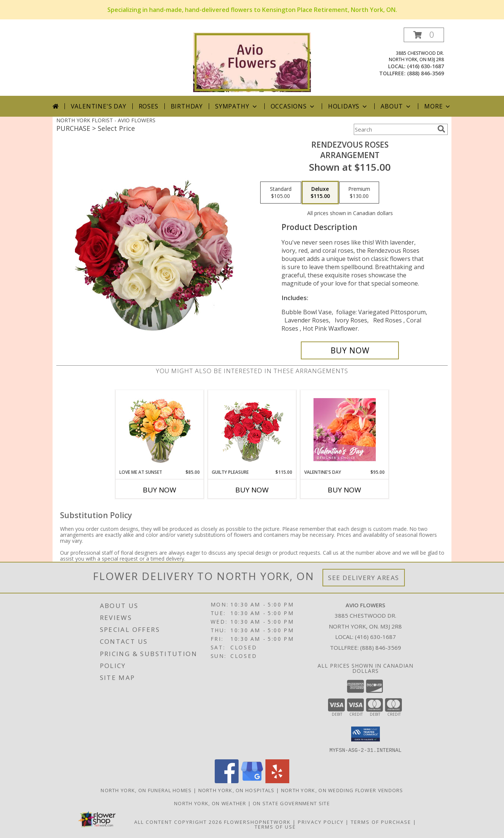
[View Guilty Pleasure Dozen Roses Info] (252, 429)
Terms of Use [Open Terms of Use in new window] (275, 826)
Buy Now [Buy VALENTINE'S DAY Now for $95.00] (344, 490)
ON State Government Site (291, 803)
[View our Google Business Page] (252, 781)
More (438, 106)
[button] (424, 35)
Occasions (293, 106)
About (396, 106)
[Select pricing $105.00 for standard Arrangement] (281, 193)
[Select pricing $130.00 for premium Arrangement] (359, 193)
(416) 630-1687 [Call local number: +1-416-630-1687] (426, 66)
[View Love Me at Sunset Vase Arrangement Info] (160, 430)
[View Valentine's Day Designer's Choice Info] (345, 430)
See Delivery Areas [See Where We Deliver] (364, 578)
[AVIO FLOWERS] (252, 62)
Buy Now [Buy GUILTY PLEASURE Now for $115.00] (252, 490)
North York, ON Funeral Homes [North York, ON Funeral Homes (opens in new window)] (146, 790)
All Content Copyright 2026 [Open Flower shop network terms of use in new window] (178, 822)
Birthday (187, 106)
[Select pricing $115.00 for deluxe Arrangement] (320, 193)
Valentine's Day (99, 106)
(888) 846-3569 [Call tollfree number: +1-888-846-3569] (426, 73)
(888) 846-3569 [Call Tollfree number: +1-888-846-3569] (381, 648)
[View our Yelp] (277, 781)
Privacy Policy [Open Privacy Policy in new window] (321, 822)
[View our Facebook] (227, 781)
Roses (149, 106)
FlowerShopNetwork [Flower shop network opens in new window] (257, 822)
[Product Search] (394, 129)
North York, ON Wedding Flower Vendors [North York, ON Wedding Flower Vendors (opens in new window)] (342, 790)
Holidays (348, 106)
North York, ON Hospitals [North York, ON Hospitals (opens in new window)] (237, 790)
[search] (441, 129)
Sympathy (237, 106)
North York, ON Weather (210, 803)
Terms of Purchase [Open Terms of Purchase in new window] (381, 822)
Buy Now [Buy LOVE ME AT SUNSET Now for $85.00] (160, 490)
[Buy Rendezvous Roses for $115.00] (350, 350)
